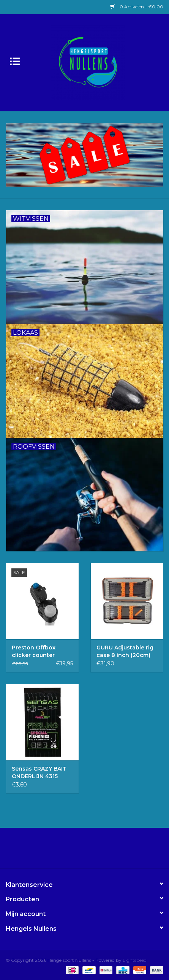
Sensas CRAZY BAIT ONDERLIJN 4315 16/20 (39, 773)
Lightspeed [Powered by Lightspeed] (135, 960)
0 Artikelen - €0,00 (137, 7)
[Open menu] (15, 61)
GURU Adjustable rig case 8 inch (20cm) (125, 651)
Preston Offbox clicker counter (34, 651)
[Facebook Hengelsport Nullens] (78, 851)
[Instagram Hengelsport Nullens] (92, 851)
